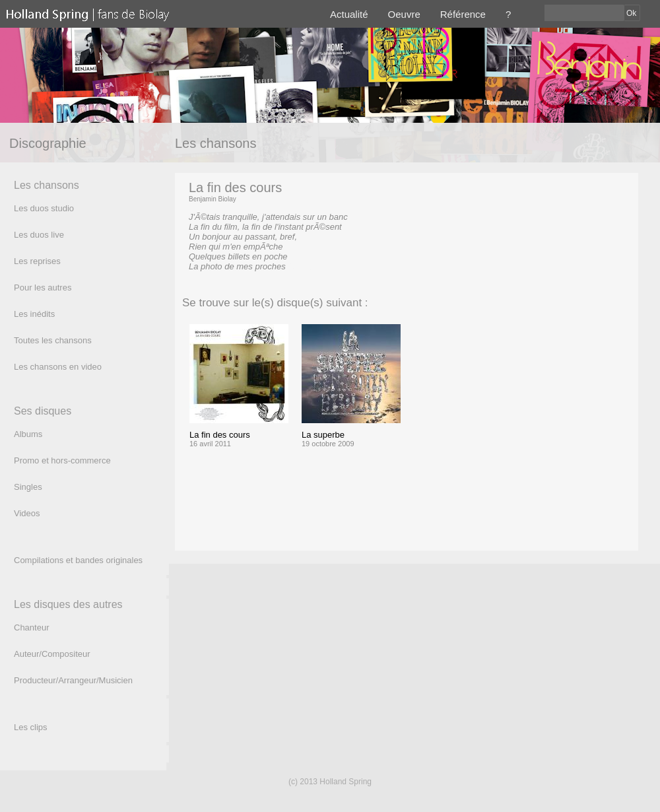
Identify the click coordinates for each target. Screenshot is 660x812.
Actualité (349, 14)
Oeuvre (404, 14)
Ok (631, 13)
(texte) (300, 266)
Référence (463, 14)
